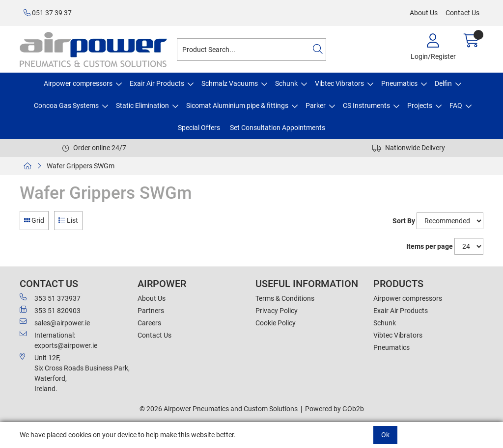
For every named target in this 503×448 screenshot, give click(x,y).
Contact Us (462, 13)
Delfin (443, 83)
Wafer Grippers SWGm (81, 166)
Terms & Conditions (285, 298)
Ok (385, 435)
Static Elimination (142, 105)
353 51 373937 (50, 298)
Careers (149, 323)
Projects (420, 105)
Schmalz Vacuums (230, 83)
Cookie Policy (276, 323)
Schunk (286, 83)
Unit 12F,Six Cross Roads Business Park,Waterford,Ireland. (75, 373)
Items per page (430, 246)
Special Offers (199, 128)
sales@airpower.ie (55, 322)
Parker (316, 105)
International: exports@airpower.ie (58, 340)
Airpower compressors (78, 83)
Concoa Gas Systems (66, 105)
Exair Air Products (157, 83)
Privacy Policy (277, 311)
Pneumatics (399, 83)
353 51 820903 (50, 310)
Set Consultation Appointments (278, 128)
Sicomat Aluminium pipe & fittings (237, 105)
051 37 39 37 (48, 13)
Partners (151, 311)
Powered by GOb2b (335, 409)
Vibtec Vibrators (339, 83)
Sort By (404, 221)
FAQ (456, 105)
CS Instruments (366, 105)
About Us (424, 13)
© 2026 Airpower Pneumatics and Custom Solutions (219, 409)
